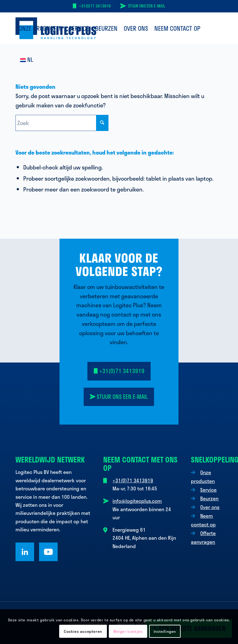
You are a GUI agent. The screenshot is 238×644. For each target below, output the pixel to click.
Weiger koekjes (128, 631)
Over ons (210, 507)
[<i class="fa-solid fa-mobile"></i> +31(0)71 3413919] (119, 371)
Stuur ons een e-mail (147, 6)
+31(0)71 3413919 (95, 6)
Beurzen (209, 498)
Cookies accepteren (83, 631)
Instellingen (165, 631)
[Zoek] (62, 123)
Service (208, 490)
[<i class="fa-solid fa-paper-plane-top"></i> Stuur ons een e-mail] (119, 397)
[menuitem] (41, 28)
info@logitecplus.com (137, 501)
